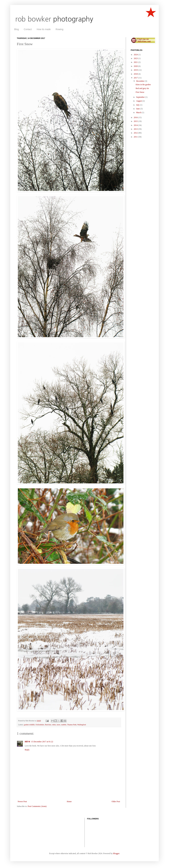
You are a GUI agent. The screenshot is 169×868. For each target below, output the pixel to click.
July (138, 105)
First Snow (140, 92)
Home (69, 801)
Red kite (48, 725)
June (138, 109)
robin (54, 725)
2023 (136, 58)
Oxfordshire (40, 725)
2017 (136, 78)
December (140, 81)
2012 (136, 133)
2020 (136, 66)
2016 (136, 117)
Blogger (116, 853)
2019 (136, 70)
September (141, 97)
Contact (28, 29)
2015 (136, 121)
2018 (136, 74)
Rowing (59, 29)
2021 (136, 62)
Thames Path (72, 725)
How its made (44, 29)
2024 (136, 55)
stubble (64, 725)
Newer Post (22, 801)
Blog (17, 29)
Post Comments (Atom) (37, 806)
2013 (136, 129)
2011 (136, 137)
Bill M (27, 742)
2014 (136, 125)
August (139, 101)
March (139, 112)
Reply (27, 750)
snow (58, 725)
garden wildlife (29, 725)
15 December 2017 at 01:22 (42, 742)
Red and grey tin (142, 88)
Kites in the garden (143, 85)
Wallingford (82, 725)
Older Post (116, 801)
